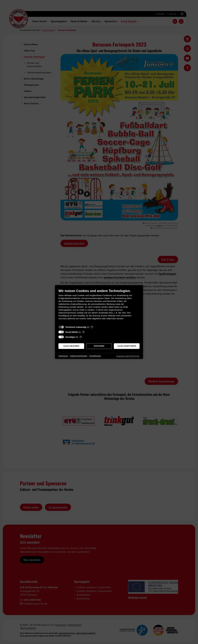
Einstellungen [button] (95, 356)
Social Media (72, 332)
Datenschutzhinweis (79, 356)
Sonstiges (70, 337)
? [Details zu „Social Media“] (83, 332)
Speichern (99, 346)
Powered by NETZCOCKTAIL (128, 356)
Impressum (63, 356)
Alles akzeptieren (127, 346)
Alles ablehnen (71, 346)
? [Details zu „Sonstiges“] (81, 337)
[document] (99, 306)
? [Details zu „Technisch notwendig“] (92, 327)
